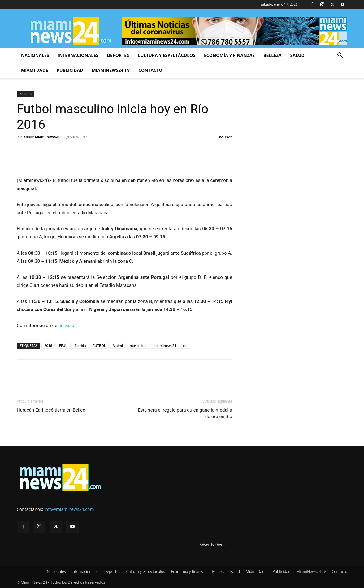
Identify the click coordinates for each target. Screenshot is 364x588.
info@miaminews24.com (69, 509)
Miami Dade (35, 70)
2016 (48, 346)
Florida (80, 346)
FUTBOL (99, 346)
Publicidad (70, 70)
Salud (297, 55)
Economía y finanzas (229, 55)
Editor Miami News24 (42, 137)
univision (68, 326)
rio (185, 346)
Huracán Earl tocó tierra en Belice (51, 410)
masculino (138, 346)
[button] (340, 56)
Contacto (150, 70)
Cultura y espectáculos (167, 55)
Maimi (118, 346)
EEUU (63, 346)
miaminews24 (165, 346)
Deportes (118, 55)
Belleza (273, 55)
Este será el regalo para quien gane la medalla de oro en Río (185, 413)
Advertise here (212, 545)
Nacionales (35, 55)
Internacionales (78, 55)
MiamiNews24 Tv (111, 70)
